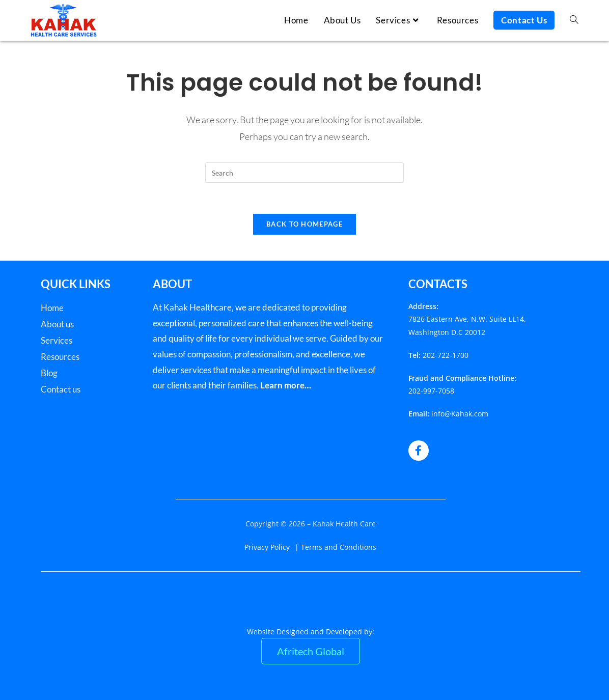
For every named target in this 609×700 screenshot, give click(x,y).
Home (52, 308)
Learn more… (286, 385)
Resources (60, 357)
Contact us (61, 389)
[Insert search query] (305, 173)
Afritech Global (311, 651)
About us (57, 324)
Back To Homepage (305, 224)
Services (57, 340)
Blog (49, 373)
